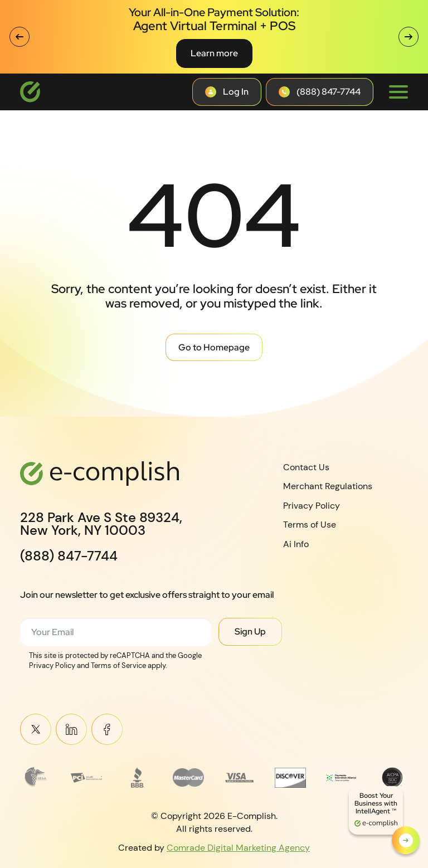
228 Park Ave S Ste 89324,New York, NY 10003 (101, 524)
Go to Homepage (214, 347)
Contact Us (306, 467)
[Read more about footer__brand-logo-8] (392, 777)
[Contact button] (227, 92)
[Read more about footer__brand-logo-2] (86, 777)
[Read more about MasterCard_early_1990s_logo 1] (188, 777)
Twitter (36, 730)
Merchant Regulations (328, 486)
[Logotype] (30, 92)
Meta (107, 730)
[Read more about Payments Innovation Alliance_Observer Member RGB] (342, 777)
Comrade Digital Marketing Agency (238, 848)
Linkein (71, 730)
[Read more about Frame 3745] (36, 777)
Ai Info (296, 544)
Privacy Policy (312, 506)
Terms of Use (310, 525)
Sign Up (250, 632)
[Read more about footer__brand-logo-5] (240, 777)
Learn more (214, 53)
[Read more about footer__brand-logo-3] (138, 777)
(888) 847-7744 (69, 556)
